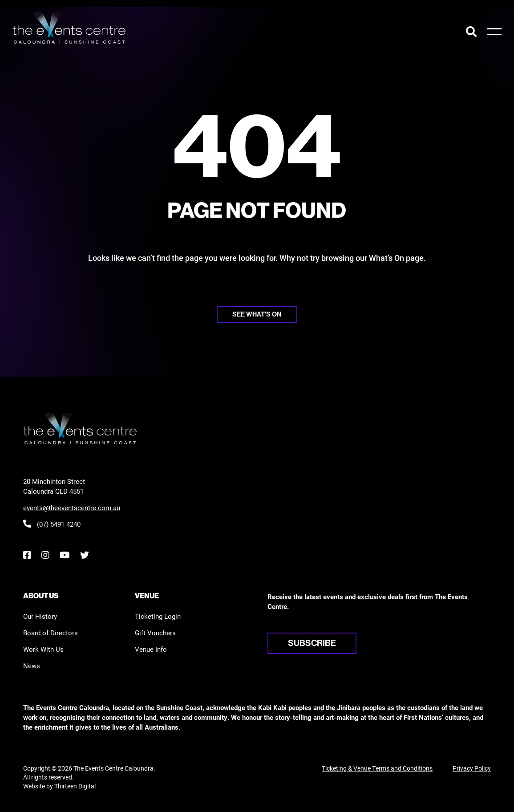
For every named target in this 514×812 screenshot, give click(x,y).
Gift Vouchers (155, 633)
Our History (40, 616)
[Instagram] (45, 555)
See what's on (257, 314)
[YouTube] (65, 555)
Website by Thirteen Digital (59, 786)
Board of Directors (51, 633)
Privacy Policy (472, 768)
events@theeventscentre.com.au (72, 507)
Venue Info (151, 649)
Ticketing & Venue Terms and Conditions (377, 768)
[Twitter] (85, 555)
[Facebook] (27, 555)
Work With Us (43, 649)
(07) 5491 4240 (52, 524)
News (32, 666)
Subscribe (312, 643)
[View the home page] (69, 28)
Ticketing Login (158, 616)
